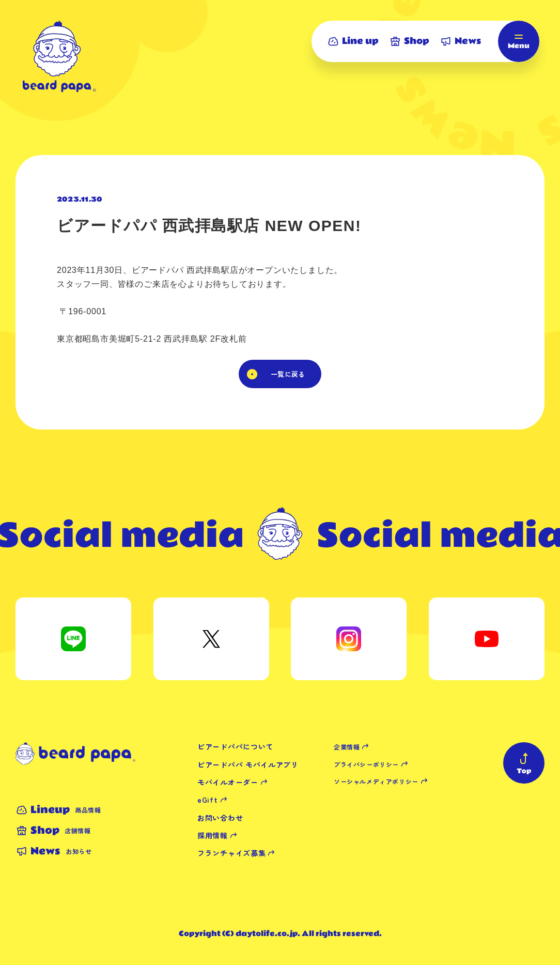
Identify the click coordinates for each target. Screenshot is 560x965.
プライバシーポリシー (366, 764)
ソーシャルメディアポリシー (376, 781)
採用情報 (213, 835)
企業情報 (347, 747)
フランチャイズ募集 (231, 853)
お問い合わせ (220, 818)
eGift (208, 800)
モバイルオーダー (228, 782)
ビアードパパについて (235, 746)
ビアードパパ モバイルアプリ (248, 764)
